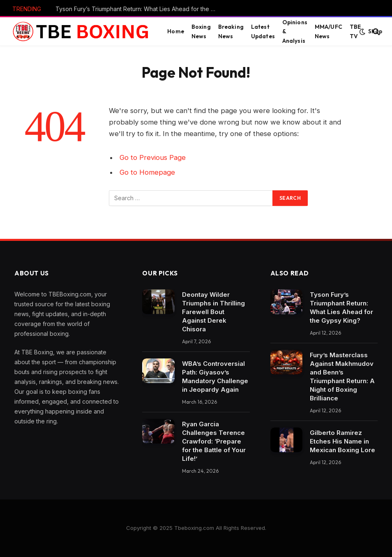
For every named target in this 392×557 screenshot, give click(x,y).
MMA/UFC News (329, 31)
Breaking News (231, 31)
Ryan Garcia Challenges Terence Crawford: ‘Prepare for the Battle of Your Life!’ (214, 441)
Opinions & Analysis (295, 31)
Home (176, 31)
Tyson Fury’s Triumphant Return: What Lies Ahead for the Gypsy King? (138, 9)
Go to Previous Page (153, 157)
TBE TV (355, 31)
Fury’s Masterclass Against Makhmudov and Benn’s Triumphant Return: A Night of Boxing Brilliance (342, 377)
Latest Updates (263, 31)
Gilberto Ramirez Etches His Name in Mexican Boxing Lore (342, 441)
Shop (375, 31)
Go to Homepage (147, 172)
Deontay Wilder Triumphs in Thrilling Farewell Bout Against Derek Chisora (213, 312)
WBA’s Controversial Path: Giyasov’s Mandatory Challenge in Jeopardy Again (215, 377)
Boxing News (201, 31)
